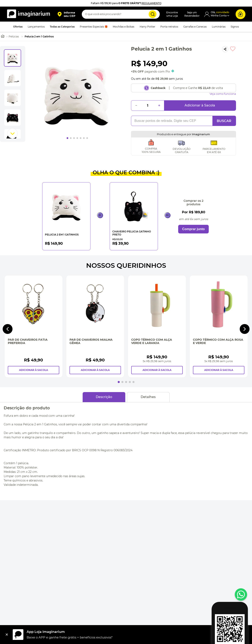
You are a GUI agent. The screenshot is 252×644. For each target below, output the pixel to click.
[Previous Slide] (8, 329)
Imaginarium (201, 134)
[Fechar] (7, 635)
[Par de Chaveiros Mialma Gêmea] (95, 326)
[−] (136, 106)
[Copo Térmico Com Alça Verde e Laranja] (157, 326)
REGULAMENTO (151, 3)
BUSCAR (224, 121)
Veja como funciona (223, 94)
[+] (159, 106)
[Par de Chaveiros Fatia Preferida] (34, 326)
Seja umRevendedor (192, 14)
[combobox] (121, 14)
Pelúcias (14, 36)
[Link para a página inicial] (3, 37)
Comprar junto (193, 229)
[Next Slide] (245, 329)
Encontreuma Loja (172, 14)
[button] (66, 14)
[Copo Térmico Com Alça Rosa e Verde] (219, 326)
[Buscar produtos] (153, 14)
